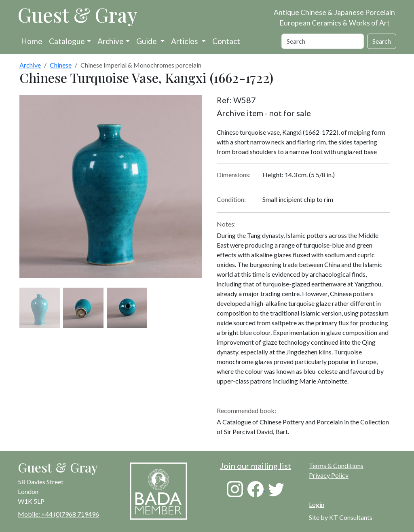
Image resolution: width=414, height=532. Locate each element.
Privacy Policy (329, 475)
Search (382, 41)
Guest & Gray (78, 15)
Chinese (61, 65)
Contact (226, 41)
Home (32, 41)
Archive (111, 41)
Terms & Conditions (336, 465)
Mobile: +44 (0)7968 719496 (58, 514)
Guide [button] (147, 41)
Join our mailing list (256, 466)
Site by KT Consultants (341, 517)
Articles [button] (185, 41)
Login (317, 504)
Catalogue (67, 41)
